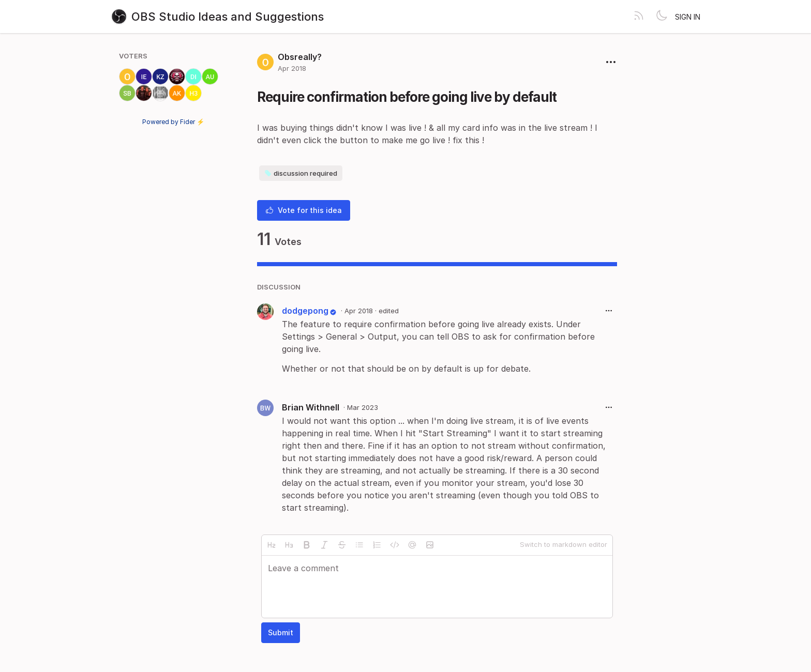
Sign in (688, 17)
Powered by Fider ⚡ (173, 122)
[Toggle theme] (662, 17)
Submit (281, 632)
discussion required (301, 173)
